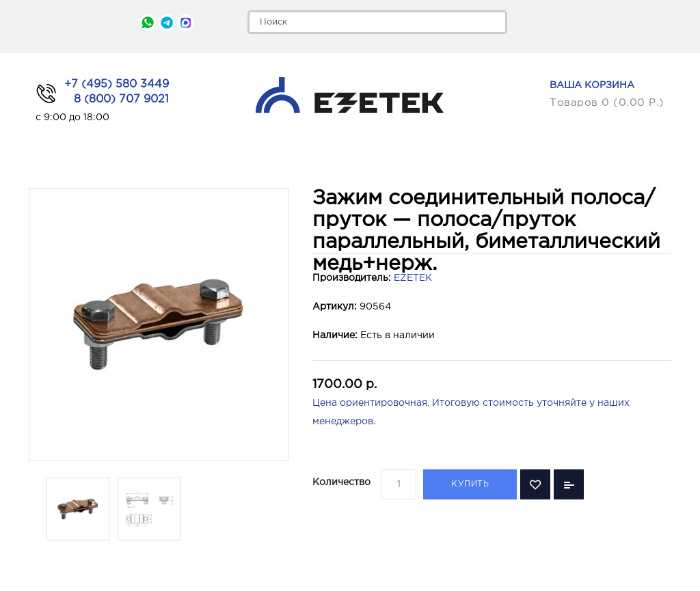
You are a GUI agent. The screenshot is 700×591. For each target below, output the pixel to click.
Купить (470, 484)
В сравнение (569, 484)
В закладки (535, 484)
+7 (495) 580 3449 (117, 84)
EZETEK (413, 278)
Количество (341, 482)
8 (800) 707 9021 (121, 99)
